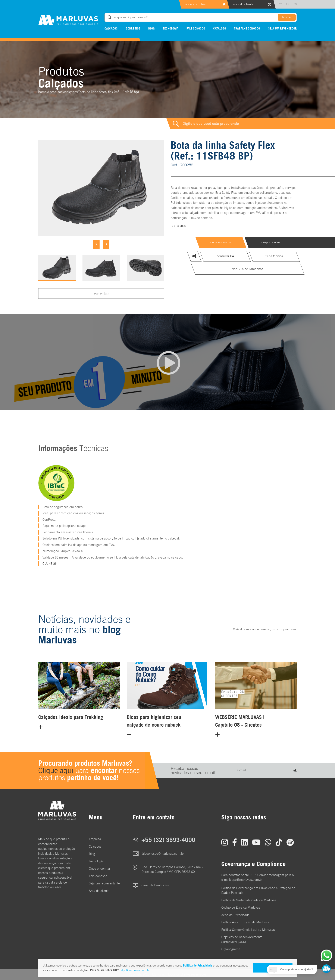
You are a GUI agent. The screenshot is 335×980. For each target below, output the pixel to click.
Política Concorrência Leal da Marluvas (248, 930)
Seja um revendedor (282, 28)
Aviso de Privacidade (235, 915)
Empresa (95, 839)
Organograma (231, 949)
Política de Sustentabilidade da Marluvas (249, 900)
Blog (151, 28)
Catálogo (220, 28)
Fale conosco (196, 28)
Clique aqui (56, 770)
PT (280, 4)
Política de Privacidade (198, 965)
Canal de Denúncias (155, 885)
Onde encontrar (100, 868)
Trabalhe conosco (247, 28)
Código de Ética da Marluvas (241, 907)
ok (295, 770)
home (42, 92)
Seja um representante (104, 883)
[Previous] (96, 244)
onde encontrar (195, 4)
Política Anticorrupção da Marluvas (245, 922)
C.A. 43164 (178, 226)
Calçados (111, 28)
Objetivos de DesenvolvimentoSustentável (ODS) (242, 939)
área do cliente (243, 4)
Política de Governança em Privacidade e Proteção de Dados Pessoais (258, 890)
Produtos (56, 92)
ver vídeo (101, 293)
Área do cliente (99, 891)
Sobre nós (133, 28)
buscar (287, 17)
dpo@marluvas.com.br (135, 970)
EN (288, 4)
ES (295, 4)
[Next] (106, 244)
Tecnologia (171, 28)
